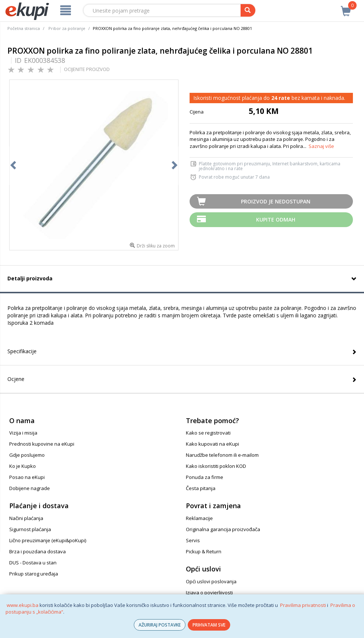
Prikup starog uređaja (34, 574)
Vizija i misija (23, 433)
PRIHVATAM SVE (209, 625)
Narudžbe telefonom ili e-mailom (222, 455)
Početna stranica (24, 28)
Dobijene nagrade (30, 488)
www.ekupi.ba (23, 605)
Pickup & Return (204, 551)
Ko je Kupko (23, 466)
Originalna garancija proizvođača (223, 529)
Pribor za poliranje (67, 28)
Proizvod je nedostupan (276, 201)
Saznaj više (321, 146)
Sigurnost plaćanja (30, 529)
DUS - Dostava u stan (33, 563)
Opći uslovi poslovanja (211, 581)
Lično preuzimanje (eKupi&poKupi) (48, 540)
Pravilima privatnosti (303, 605)
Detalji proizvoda (30, 278)
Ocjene (16, 379)
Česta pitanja (201, 488)
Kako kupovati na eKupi (212, 444)
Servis (193, 540)
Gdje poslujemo (27, 455)
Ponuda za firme (205, 477)
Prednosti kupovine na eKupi (42, 444)
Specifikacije (22, 351)
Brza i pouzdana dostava (38, 551)
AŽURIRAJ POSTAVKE (160, 625)
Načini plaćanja (26, 518)
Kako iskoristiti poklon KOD (216, 466)
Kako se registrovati (208, 433)
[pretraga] (248, 10)
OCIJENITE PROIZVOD (87, 69)
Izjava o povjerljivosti (209, 593)
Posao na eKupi (27, 477)
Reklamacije (199, 518)
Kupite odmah (276, 220)
